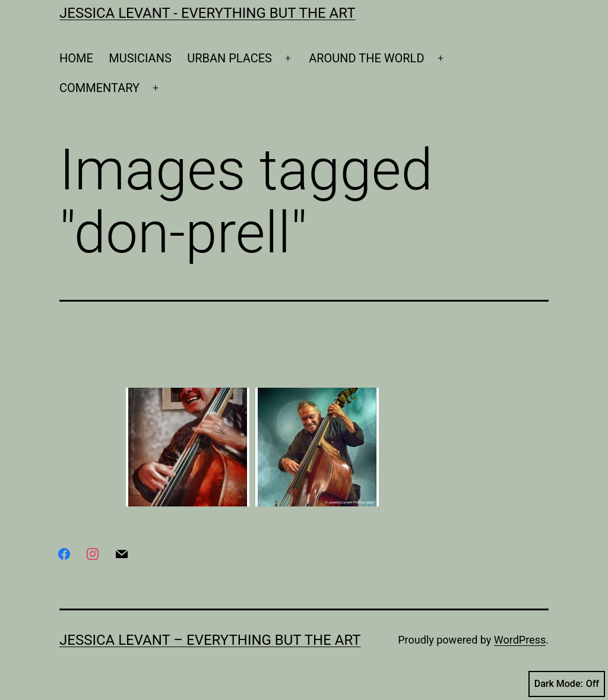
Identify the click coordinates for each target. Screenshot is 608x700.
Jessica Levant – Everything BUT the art (210, 640)
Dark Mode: (567, 684)
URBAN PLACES (229, 58)
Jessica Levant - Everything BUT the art (207, 13)
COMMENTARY (99, 88)
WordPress (520, 640)
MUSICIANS (140, 58)
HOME (76, 58)
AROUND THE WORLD (366, 58)
